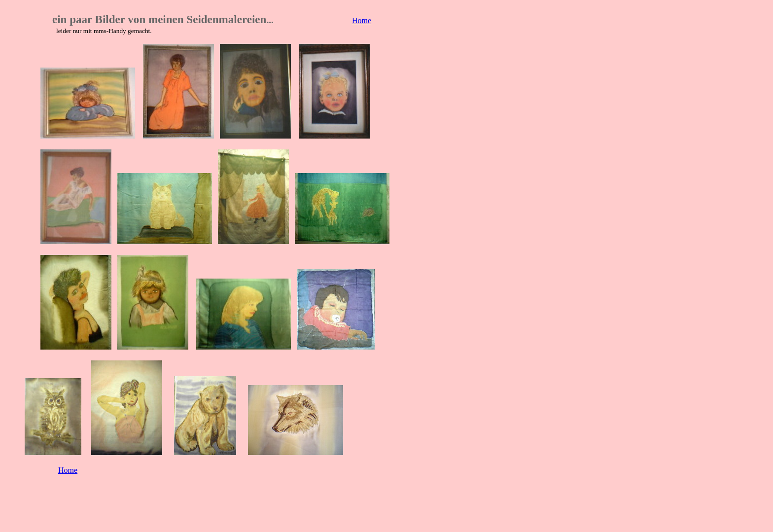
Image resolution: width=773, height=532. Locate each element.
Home (362, 20)
